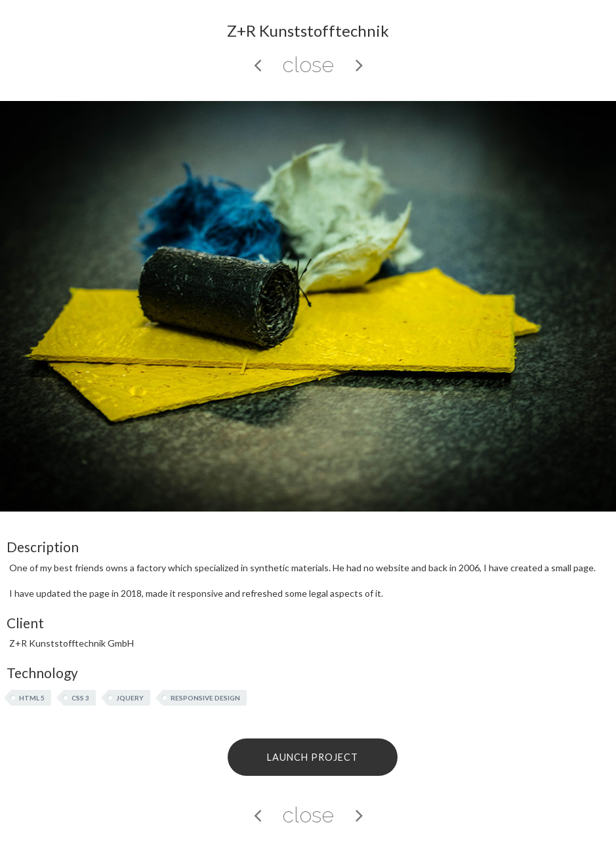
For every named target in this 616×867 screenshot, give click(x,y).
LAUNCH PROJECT (313, 757)
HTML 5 (32, 698)
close (308, 65)
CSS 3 (80, 698)
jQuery (130, 698)
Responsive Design (205, 698)
